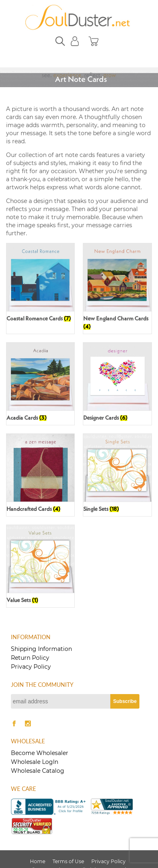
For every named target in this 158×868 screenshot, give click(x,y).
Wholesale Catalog (38, 771)
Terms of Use (68, 861)
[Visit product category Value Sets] (40, 566)
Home (38, 861)
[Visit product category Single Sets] (117, 475)
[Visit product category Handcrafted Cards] (40, 475)
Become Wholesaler (40, 753)
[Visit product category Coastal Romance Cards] (40, 284)
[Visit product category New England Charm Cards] (117, 289)
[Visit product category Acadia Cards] (40, 384)
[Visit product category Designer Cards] (117, 384)
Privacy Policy (31, 667)
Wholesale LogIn (35, 762)
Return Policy (30, 658)
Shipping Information (41, 649)
